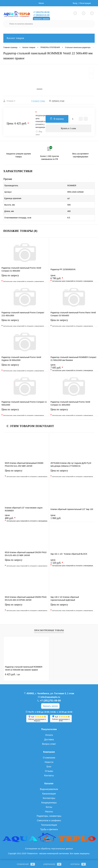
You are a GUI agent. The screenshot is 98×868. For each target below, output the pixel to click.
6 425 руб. (13, 674)
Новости (49, 762)
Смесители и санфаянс (49, 820)
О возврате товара (38, 101)
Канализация (49, 794)
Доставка (49, 740)
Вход (75, 3)
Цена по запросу (24, 277)
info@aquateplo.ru (50, 697)
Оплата (49, 735)
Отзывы (49, 771)
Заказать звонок (41, 19)
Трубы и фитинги (49, 829)
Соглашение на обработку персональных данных (49, 849)
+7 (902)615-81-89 (41, 15)
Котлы (49, 807)
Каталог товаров (49, 38)
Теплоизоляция (49, 825)
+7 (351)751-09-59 (41, 12)
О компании (49, 758)
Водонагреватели (49, 789)
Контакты (49, 776)
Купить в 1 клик (68, 128)
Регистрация (85, 3)
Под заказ (39, 133)
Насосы (49, 812)
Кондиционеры (49, 803)
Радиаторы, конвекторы (49, 816)
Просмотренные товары (49, 630)
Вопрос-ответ (49, 744)
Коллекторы (49, 798)
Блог (49, 767)
